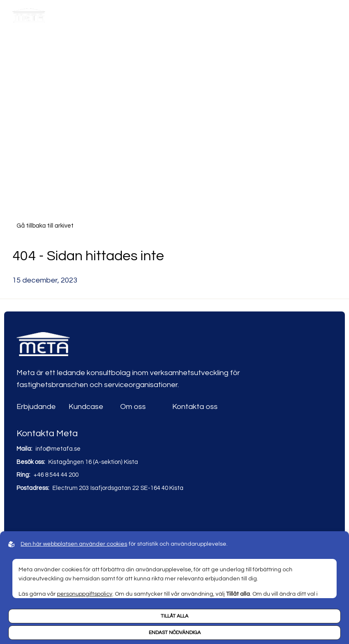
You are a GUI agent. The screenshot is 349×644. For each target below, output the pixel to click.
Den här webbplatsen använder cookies (74, 544)
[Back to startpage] (29, 18)
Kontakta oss (195, 407)
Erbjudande (36, 407)
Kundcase (86, 407)
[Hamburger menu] (331, 18)
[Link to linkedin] (24, 513)
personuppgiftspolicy (85, 594)
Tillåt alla (174, 616)
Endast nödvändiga (175, 633)
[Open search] (283, 18)
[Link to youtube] (42, 513)
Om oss (133, 407)
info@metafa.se (58, 449)
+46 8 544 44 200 (56, 475)
